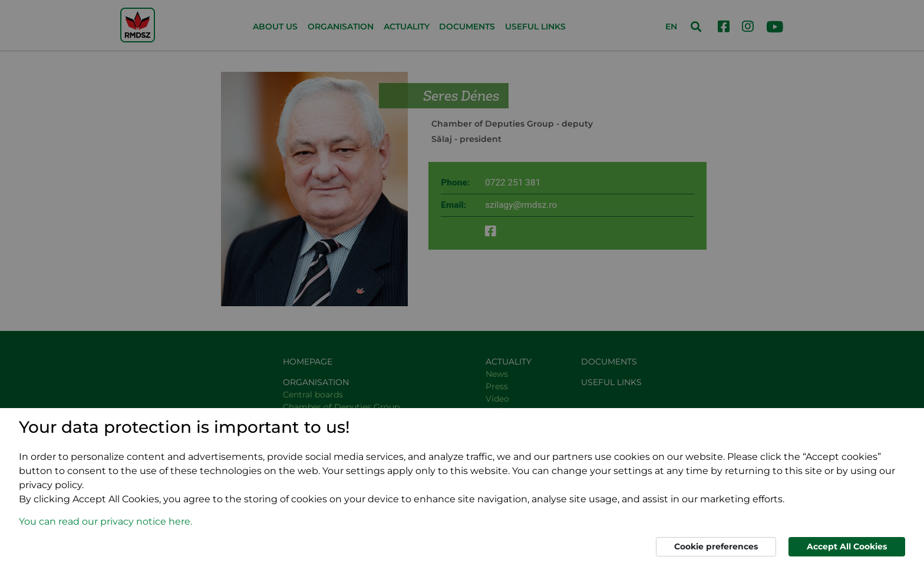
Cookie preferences (716, 546)
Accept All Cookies (847, 546)
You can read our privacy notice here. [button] (105, 521)
